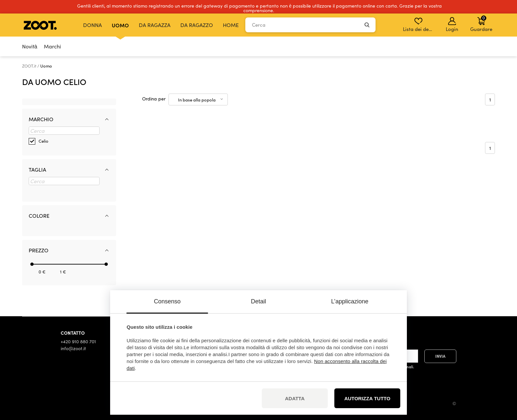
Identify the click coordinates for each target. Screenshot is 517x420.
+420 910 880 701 (78, 341)
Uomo (120, 25)
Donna (92, 25)
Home (231, 25)
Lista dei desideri (419, 25)
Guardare (481, 23)
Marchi (52, 46)
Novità (30, 46)
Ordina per (154, 99)
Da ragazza (155, 25)
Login (452, 25)
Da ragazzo (197, 25)
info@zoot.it (73, 348)
